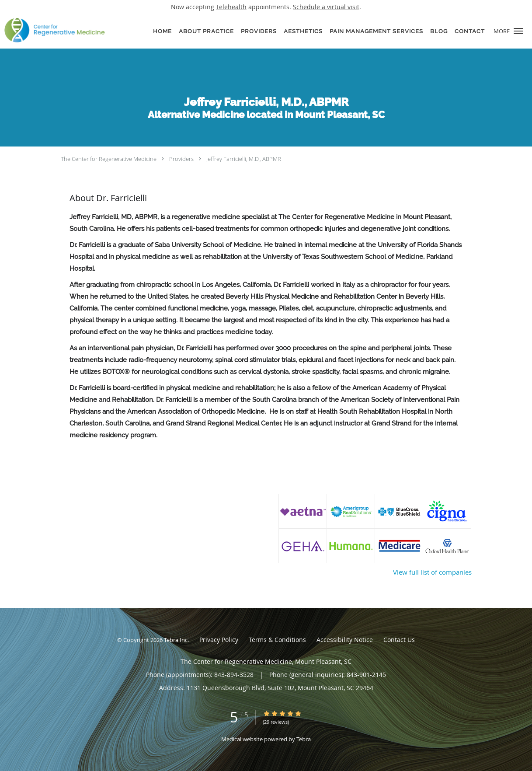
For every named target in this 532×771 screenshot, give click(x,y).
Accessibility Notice (345, 640)
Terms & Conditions (277, 640)
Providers (181, 159)
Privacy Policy (219, 640)
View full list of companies (432, 572)
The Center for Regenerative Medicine (109, 159)
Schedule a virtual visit (326, 7)
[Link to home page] (52, 30)
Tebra (304, 739)
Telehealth (231, 7)
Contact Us (399, 640)
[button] (518, 31)
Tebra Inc (176, 640)
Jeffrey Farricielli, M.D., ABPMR (244, 159)
